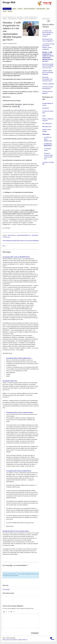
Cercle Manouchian (41, 9)
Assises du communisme (29, 9)
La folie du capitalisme (48, 84)
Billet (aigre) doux (47, 127)
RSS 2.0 (25, 640)
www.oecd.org (12, 235)
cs (5, 246)
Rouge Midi (9, 2)
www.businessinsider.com (24, 235)
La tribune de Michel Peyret (30, 17)
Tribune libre (20, 17)
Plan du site (6, 640)
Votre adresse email (8, 593)
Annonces (20, 9)
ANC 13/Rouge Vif (47, 124)
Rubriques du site (7, 9)
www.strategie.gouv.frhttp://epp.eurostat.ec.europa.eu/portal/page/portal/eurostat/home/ (26, 241)
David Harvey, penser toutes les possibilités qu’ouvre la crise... (48, 66)
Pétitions (10, 11)
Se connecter (6, 590)
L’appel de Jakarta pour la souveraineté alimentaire (48, 72)
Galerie (5, 11)
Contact (20, 640)
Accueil (4, 17)
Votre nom (5, 585)
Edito (48, 9)
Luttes (44, 116)
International (46, 108)
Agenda (14, 9)
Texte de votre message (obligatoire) (13, 606)
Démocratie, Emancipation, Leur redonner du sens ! (47, 79)
